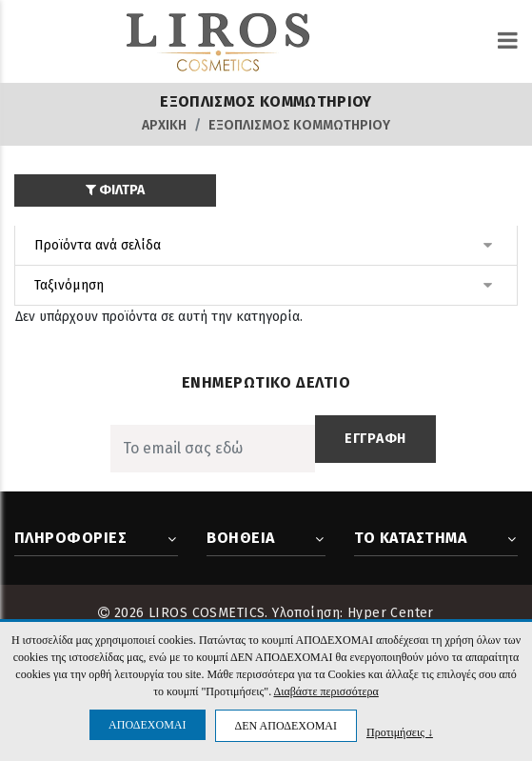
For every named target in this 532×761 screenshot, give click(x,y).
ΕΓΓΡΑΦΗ (375, 439)
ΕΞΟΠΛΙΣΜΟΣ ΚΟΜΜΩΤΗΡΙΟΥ (299, 125)
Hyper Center (391, 613)
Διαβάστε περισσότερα (325, 691)
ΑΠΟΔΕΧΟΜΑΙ (147, 725)
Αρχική (164, 125)
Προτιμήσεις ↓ (400, 732)
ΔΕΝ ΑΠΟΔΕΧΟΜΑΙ (286, 726)
